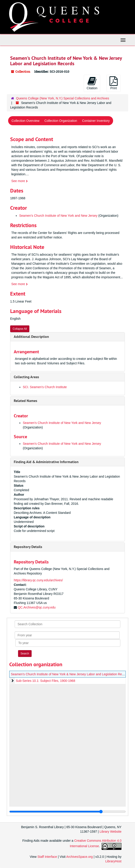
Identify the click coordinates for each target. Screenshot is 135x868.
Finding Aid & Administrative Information (46, 462)
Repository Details (28, 547)
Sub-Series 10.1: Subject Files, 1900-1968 (45, 681)
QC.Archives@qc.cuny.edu (37, 607)
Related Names (26, 401)
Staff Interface (47, 857)
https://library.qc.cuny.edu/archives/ (38, 580)
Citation (92, 83)
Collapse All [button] (20, 329)
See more (20, 181)
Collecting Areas (26, 377)
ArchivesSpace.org (79, 857)
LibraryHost (113, 861)
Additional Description (31, 337)
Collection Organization (61, 121)
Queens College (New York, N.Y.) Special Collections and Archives (63, 98)
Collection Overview (26, 121)
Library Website (111, 832)
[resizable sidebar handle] (67, 812)
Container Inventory (96, 121)
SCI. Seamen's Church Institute (45, 387)
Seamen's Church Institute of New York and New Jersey (58, 216)
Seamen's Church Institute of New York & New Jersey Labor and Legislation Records (70, 674)
